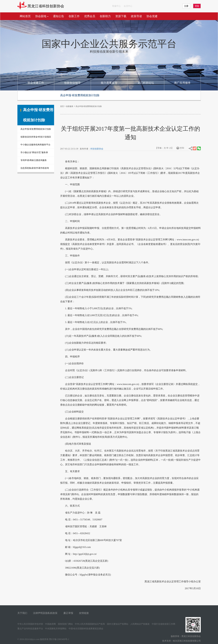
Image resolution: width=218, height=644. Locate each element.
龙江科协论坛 (146, 83)
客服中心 (116, 6)
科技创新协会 (97, 149)
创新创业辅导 (72, 83)
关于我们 (22, 613)
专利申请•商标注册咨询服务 (34, 160)
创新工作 (74, 16)
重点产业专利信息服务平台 (30, 629)
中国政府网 (50, 624)
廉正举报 (68, 613)
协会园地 (42, 16)
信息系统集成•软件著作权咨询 (35, 168)
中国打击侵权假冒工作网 (163, 624)
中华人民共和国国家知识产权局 (90, 624)
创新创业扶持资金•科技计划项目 (36, 137)
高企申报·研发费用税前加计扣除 (36, 129)
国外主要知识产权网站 (118, 624)
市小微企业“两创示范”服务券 (34, 152)
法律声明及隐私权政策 (45, 613)
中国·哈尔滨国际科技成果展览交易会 (86, 629)
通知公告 (59, 16)
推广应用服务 (182, 83)
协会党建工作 (36, 83)
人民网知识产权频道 (140, 624)
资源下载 (121, 16)
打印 (182, 148)
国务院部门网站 (65, 624)
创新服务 (70, 106)
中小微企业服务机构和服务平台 (35, 145)
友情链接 (84, 613)
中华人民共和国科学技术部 (30, 624)
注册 (186, 6)
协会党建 (152, 16)
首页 (62, 106)
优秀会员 (90, 16)
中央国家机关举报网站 (56, 629)
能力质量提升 (109, 83)
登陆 (197, 6)
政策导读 (136, 16)
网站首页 (25, 16)
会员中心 (128, 6)
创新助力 (105, 16)
